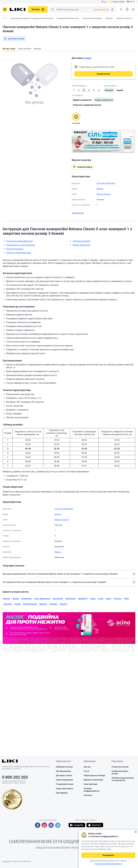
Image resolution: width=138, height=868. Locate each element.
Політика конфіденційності (92, 790)
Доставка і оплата (64, 775)
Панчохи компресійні (106, 183)
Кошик (133, 9)
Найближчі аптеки (64, 767)
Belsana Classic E (104, 194)
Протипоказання (15, 249)
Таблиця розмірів (81, 241)
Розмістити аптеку (120, 767)
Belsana (100, 189)
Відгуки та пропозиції (93, 780)
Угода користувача (64, 789)
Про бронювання (63, 771)
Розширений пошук (65, 784)
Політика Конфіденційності (108, 864)
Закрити (136, 832)
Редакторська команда (94, 775)
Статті (87, 771)
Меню (5, 9)
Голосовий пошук (112, 9)
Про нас (87, 767)
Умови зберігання (81, 245)
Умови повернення (64, 780)
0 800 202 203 (15, 777)
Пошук (53, 9)
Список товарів (127, 9)
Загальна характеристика (19, 241)
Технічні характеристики (19, 253)
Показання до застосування (20, 245)
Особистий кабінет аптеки (120, 772)
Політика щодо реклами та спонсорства (123, 779)
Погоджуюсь (108, 855)
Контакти (88, 795)
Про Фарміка (62, 793)
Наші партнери (90, 784)
